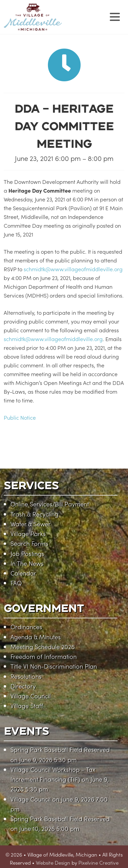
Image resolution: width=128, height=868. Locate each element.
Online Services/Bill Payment (50, 504)
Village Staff (27, 706)
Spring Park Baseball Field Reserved (60, 749)
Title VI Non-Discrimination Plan (54, 666)
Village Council (31, 696)
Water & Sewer (31, 524)
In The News (27, 563)
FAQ (16, 583)
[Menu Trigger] (115, 16)
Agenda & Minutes (36, 637)
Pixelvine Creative (98, 862)
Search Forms (29, 543)
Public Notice (20, 417)
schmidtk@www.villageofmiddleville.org (73, 269)
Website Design (53, 862)
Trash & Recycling (34, 514)
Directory (23, 686)
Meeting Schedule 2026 (43, 647)
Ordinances (26, 627)
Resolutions (26, 676)
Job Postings (27, 553)
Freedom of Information (44, 656)
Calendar (23, 573)
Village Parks (28, 534)
